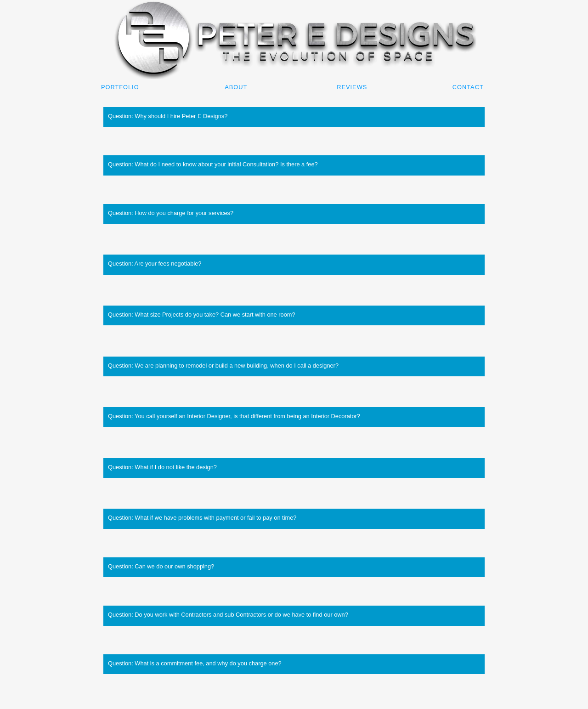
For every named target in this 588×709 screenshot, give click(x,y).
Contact (468, 87)
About (236, 87)
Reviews (352, 87)
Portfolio (120, 87)
